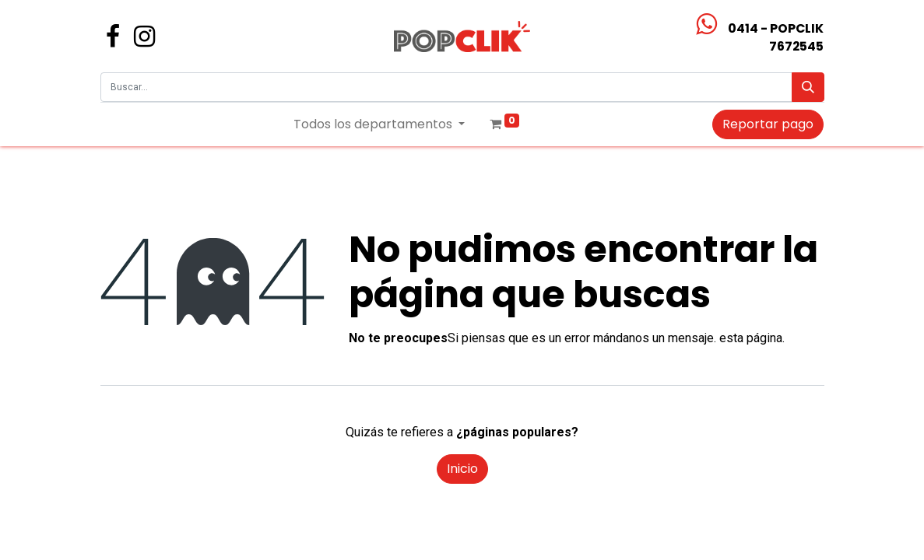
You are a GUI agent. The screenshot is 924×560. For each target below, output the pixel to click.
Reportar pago (768, 124)
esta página (751, 338)
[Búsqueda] (808, 87)
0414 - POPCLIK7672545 (776, 37)
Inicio (462, 469)
